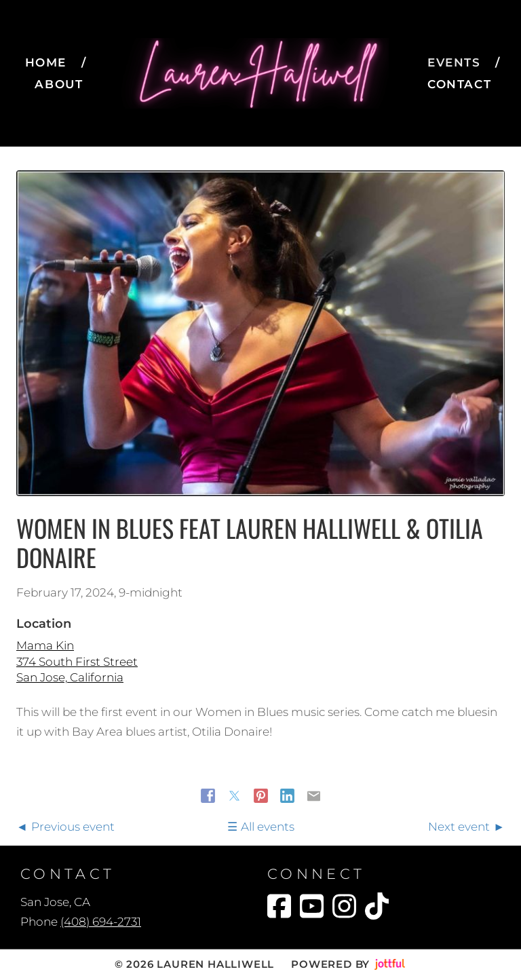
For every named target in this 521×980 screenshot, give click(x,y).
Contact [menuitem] (459, 84)
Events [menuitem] (454, 62)
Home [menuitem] (46, 62)
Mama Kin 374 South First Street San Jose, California (77, 661)
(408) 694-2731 (101, 922)
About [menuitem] (59, 84)
